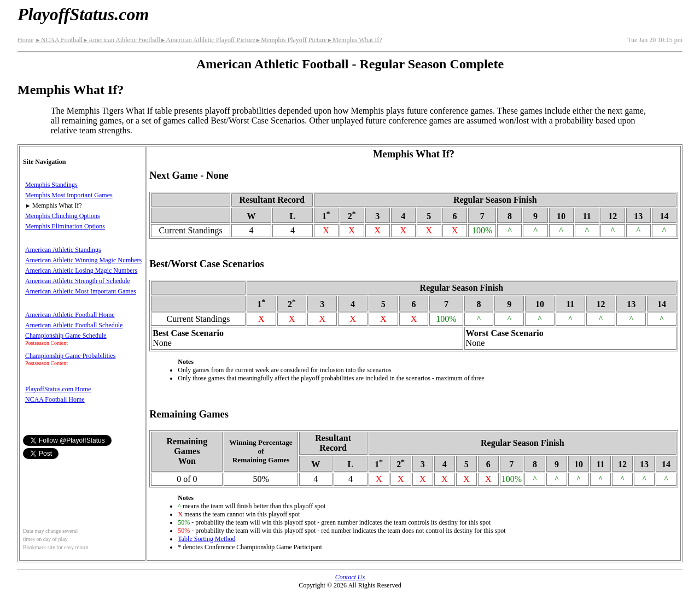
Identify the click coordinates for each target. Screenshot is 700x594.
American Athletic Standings (63, 250)
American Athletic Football (121, 40)
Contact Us (350, 577)
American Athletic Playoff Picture (208, 40)
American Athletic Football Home (70, 315)
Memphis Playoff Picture (291, 40)
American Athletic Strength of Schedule (78, 281)
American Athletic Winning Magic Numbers (83, 260)
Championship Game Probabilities (70, 356)
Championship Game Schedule (66, 336)
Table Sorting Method (206, 539)
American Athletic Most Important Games (81, 291)
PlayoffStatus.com (83, 14)
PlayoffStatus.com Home (58, 389)
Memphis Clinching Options (63, 216)
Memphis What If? (355, 40)
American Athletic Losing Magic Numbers (81, 270)
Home (25, 40)
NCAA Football (59, 40)
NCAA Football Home (55, 399)
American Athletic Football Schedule (74, 325)
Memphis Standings (51, 185)
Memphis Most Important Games (69, 195)
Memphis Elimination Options (65, 226)
